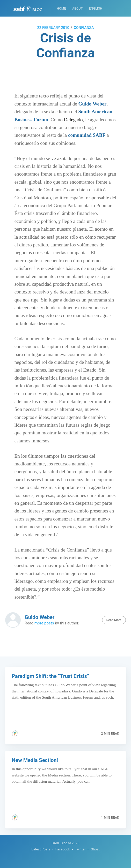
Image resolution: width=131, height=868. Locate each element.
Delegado (73, 120)
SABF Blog (60, 843)
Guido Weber (39, 617)
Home (61, 9)
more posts (44, 623)
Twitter (80, 849)
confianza (84, 28)
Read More (114, 620)
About (78, 9)
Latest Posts (41, 849)
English (96, 9)
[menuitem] (61, 9)
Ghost (95, 849)
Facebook (63, 849)
